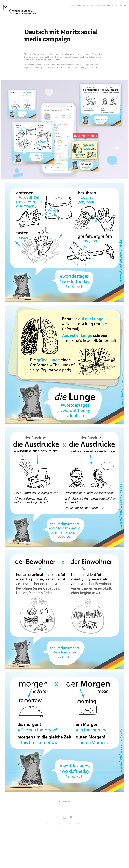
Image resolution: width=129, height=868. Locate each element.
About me (81, 5)
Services (90, 5)
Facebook (97, 67)
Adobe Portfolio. (54, 824)
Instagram (85, 67)
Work (73, 5)
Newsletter (100, 5)
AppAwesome (44, 54)
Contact (111, 5)
